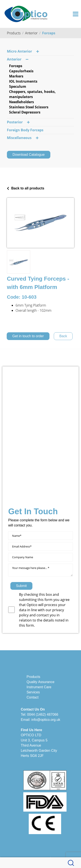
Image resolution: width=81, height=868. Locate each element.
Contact (33, 697)
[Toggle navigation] (76, 14)
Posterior (18, 122)
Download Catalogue (29, 155)
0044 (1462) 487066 (43, 715)
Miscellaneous (23, 138)
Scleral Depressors (25, 112)
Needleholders (21, 102)
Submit (21, 586)
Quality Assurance (40, 682)
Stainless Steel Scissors (29, 107)
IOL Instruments (23, 81)
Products (14, 33)
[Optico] (26, 14)
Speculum (18, 86)
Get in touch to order (28, 336)
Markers (16, 76)
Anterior (31, 33)
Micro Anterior (23, 51)
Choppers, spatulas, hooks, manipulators (32, 94)
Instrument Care (39, 687)
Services (33, 692)
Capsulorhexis (21, 71)
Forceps (49, 33)
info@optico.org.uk (46, 720)
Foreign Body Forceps (25, 130)
